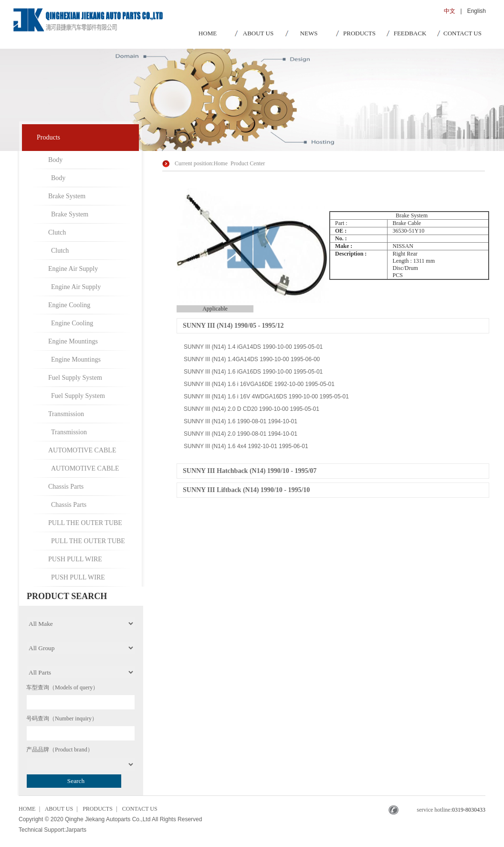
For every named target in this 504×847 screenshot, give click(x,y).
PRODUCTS (359, 33)
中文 (450, 11)
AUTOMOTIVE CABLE (82, 450)
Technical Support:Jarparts (52, 830)
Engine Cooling (69, 305)
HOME (208, 33)
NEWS (309, 33)
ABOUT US (258, 33)
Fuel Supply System (75, 378)
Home (221, 163)
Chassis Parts (66, 487)
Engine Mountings (73, 341)
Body (55, 160)
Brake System (67, 196)
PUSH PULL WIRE (75, 559)
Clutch (57, 232)
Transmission (66, 414)
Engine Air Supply (73, 269)
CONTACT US (462, 33)
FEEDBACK (410, 33)
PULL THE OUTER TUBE (85, 523)
